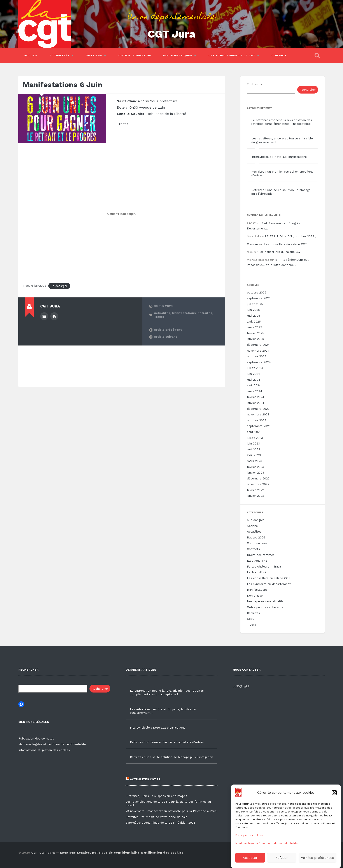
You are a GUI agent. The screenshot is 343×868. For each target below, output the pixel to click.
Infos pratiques (178, 56)
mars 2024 (255, 391)
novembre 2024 (258, 351)
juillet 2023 (255, 438)
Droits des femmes (261, 555)
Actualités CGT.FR (143, 779)
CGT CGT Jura (43, 853)
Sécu (251, 619)
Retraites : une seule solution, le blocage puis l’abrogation (171, 757)
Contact (279, 56)
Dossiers (94, 56)
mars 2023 (255, 461)
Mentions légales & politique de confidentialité (267, 854)
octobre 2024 (257, 356)
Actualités (60, 56)
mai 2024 (254, 380)
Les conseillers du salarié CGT (285, 244)
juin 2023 (253, 444)
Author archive (44, 316)
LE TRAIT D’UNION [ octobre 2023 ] (291, 236)
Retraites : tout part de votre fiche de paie (156, 817)
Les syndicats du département (269, 584)
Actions (252, 526)
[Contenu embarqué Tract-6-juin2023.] (122, 214)
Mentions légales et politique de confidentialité (52, 744)
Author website (54, 316)
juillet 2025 (255, 304)
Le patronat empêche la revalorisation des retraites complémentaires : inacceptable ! (282, 122)
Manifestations (184, 313)
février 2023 (255, 467)
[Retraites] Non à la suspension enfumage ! (156, 796)
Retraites (205, 313)
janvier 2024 (255, 403)
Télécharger (59, 286)
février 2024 (255, 397)
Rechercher (255, 84)
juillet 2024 (255, 368)
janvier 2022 (255, 496)
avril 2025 (254, 322)
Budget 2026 (256, 537)
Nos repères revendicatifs (265, 601)
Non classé (255, 596)
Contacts (253, 549)
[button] (334, 803)
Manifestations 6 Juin (63, 85)
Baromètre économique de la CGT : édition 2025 (160, 823)
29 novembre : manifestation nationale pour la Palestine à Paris (171, 811)
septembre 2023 (259, 426)
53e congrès (256, 520)
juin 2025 (253, 310)
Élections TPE (257, 561)
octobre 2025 (257, 293)
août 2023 (254, 432)
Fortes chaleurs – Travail (265, 567)
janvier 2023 (255, 473)
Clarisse (252, 244)
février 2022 (255, 490)
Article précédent (168, 330)
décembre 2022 (258, 478)
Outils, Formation (135, 56)
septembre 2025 (259, 298)
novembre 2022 (258, 484)
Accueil (31, 56)
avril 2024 (254, 385)
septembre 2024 (259, 362)
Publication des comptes (36, 739)
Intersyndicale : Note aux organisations (279, 157)
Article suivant (165, 337)
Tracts (159, 317)
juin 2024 (253, 374)
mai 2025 (254, 316)
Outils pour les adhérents (265, 607)
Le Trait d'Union (258, 572)
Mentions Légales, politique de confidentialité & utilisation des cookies (122, 853)
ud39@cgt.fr (241, 686)
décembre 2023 (258, 409)
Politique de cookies (249, 846)
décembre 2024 (258, 345)
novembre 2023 (258, 414)
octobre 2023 (257, 420)
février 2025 (255, 333)
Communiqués (257, 543)
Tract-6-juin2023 (34, 286)
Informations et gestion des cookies (44, 750)
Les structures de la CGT (232, 56)
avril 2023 (254, 455)
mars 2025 (255, 327)
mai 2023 (254, 449)
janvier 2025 (255, 339)
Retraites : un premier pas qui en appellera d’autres (167, 742)
